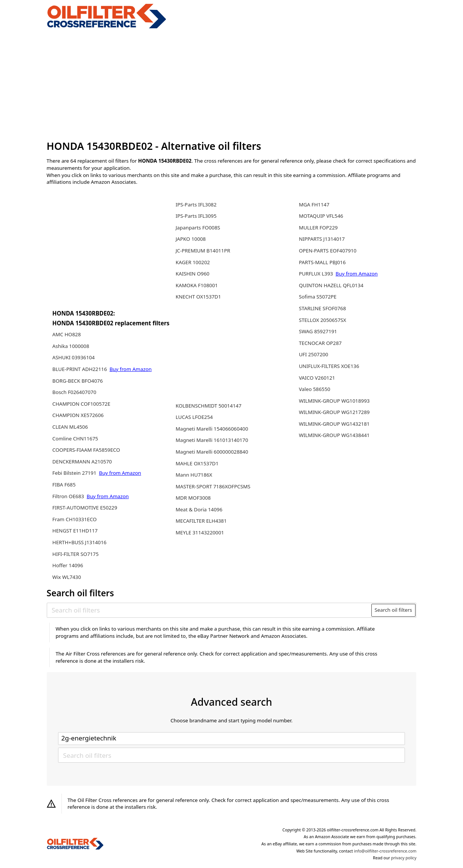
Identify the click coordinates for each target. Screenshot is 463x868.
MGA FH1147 (314, 205)
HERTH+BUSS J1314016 (80, 542)
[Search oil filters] (209, 610)
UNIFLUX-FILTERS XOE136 (329, 366)
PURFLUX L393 (317, 274)
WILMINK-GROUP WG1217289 (334, 412)
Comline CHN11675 (75, 439)
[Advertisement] (232, 85)
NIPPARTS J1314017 (322, 239)
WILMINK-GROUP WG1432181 (334, 424)
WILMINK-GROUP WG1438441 (334, 435)
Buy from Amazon (130, 369)
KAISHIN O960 (193, 274)
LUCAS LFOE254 (194, 417)
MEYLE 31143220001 (200, 532)
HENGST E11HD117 (75, 531)
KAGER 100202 (193, 262)
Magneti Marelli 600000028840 (212, 452)
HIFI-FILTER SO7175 (76, 554)
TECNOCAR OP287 (320, 343)
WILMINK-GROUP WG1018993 (334, 401)
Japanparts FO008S (198, 228)
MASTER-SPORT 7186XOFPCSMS (213, 486)
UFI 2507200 (314, 354)
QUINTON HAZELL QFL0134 (331, 285)
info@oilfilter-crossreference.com (385, 851)
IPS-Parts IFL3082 (196, 205)
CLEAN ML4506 (70, 427)
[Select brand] (231, 739)
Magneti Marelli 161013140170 (212, 440)
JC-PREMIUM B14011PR (203, 251)
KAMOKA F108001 (197, 285)
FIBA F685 (64, 485)
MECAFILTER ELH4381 (201, 521)
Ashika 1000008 (71, 346)
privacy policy (404, 858)
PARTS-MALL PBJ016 (322, 262)
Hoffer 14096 (68, 565)
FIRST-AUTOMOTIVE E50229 (85, 508)
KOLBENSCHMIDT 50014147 (209, 406)
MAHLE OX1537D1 (197, 463)
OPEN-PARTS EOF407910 (328, 251)
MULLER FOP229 (318, 228)
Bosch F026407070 (74, 392)
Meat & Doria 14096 (199, 509)
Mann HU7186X (194, 475)
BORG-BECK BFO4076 (78, 381)
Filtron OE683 (69, 496)
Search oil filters (393, 610)
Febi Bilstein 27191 (75, 473)
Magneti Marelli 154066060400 (212, 429)
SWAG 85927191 (318, 331)
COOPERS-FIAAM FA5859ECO (86, 450)
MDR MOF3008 (193, 498)
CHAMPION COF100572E (81, 404)
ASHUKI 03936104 (74, 357)
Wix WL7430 (67, 577)
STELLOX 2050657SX (323, 320)
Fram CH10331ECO (75, 519)
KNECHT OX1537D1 (198, 297)
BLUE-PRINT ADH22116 (80, 369)
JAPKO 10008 (191, 239)
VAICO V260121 (317, 378)
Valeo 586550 (315, 389)
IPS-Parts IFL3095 (196, 216)
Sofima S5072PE (318, 297)
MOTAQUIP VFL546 (321, 216)
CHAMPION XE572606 (78, 415)
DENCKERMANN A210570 (82, 462)
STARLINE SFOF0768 (323, 308)
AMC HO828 (67, 334)
